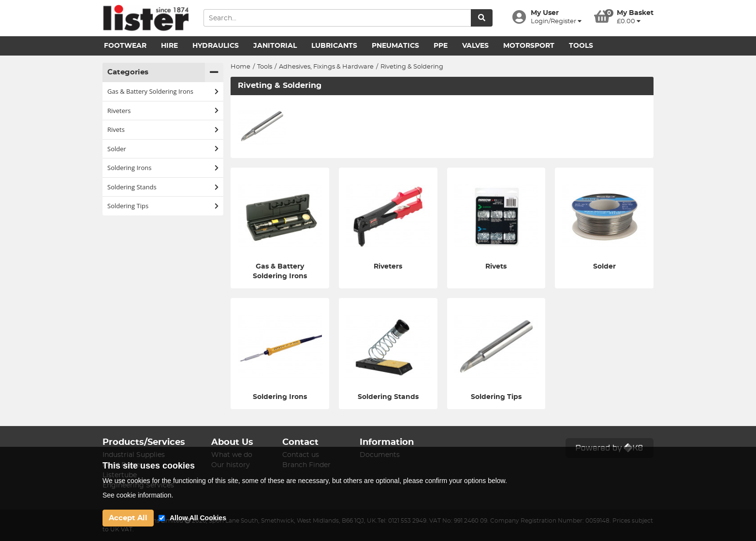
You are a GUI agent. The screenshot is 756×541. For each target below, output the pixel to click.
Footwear (125, 46)
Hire (169, 46)
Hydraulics (216, 46)
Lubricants (334, 46)
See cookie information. (138, 495)
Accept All (128, 518)
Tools (581, 46)
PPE (441, 46)
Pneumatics (395, 46)
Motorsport (529, 46)
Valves (475, 46)
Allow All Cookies (198, 518)
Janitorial (275, 46)
